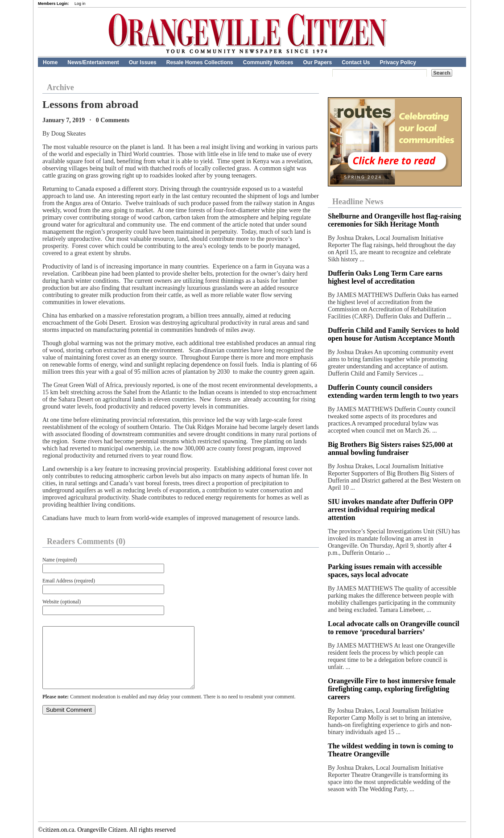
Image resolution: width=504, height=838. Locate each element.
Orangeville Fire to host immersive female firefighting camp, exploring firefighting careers (392, 689)
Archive (60, 87)
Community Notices (268, 62)
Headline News (358, 202)
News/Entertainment (93, 62)
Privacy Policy (398, 62)
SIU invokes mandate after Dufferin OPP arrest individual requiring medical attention (390, 510)
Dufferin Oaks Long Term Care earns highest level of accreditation (385, 277)
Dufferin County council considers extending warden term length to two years (393, 391)
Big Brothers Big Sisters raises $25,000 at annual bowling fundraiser (390, 448)
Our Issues (143, 62)
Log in (80, 4)
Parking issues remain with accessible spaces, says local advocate (385, 571)
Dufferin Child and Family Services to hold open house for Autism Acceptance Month (393, 334)
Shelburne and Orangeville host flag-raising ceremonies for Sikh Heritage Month (395, 220)
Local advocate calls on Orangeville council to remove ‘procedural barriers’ (394, 628)
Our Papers (317, 62)
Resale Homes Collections (200, 62)
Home (50, 62)
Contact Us (356, 62)
